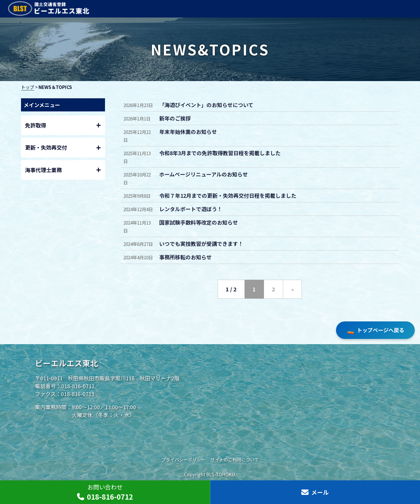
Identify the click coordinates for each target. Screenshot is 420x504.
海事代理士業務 (63, 170)
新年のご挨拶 (175, 118)
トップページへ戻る (375, 330)
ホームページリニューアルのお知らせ (204, 174)
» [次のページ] (292, 289)
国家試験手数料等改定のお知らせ (199, 222)
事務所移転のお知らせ (185, 257)
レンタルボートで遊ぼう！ (191, 209)
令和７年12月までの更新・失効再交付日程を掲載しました (228, 195)
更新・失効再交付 (63, 148)
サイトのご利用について (235, 459)
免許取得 (63, 125)
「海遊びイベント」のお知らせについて (206, 105)
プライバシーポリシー (183, 459)
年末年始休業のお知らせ (188, 132)
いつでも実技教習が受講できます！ (201, 244)
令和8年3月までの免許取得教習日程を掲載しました (220, 153)
